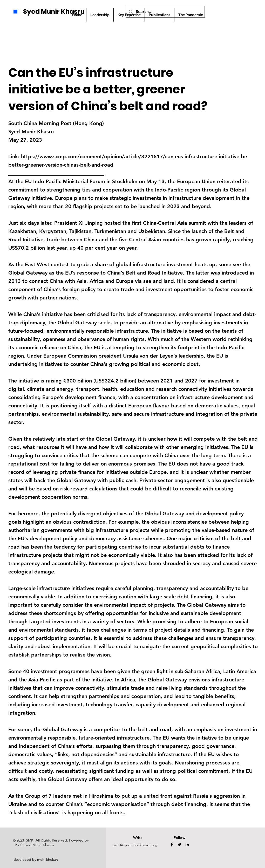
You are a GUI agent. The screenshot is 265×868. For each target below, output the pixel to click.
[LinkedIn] (187, 845)
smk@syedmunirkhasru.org (135, 845)
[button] (159, 15)
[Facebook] (172, 845)
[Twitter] (179, 845)
